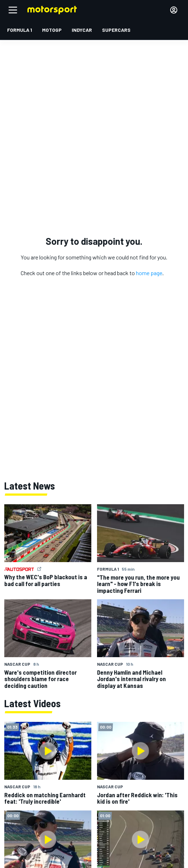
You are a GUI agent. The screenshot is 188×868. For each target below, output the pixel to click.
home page (149, 273)
